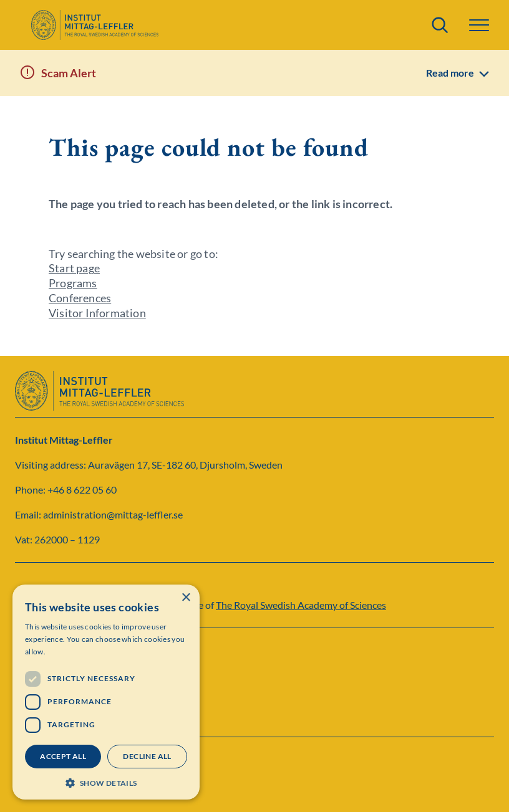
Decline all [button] (147, 756)
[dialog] (106, 692)
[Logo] (95, 25)
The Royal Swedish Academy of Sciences (301, 605)
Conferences (80, 298)
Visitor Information (97, 313)
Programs (73, 283)
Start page (74, 268)
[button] (479, 25)
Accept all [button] (63, 756)
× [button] (186, 598)
